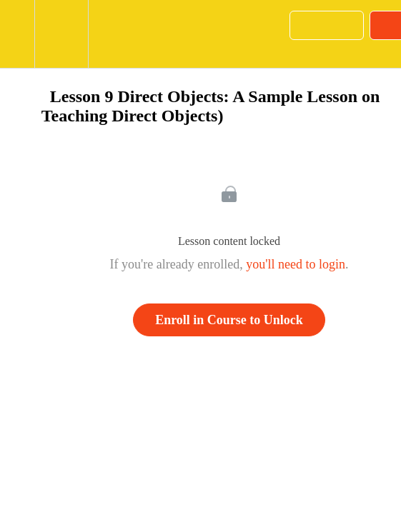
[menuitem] (61, 34)
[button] (17, 34)
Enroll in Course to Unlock (229, 320)
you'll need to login (296, 264)
